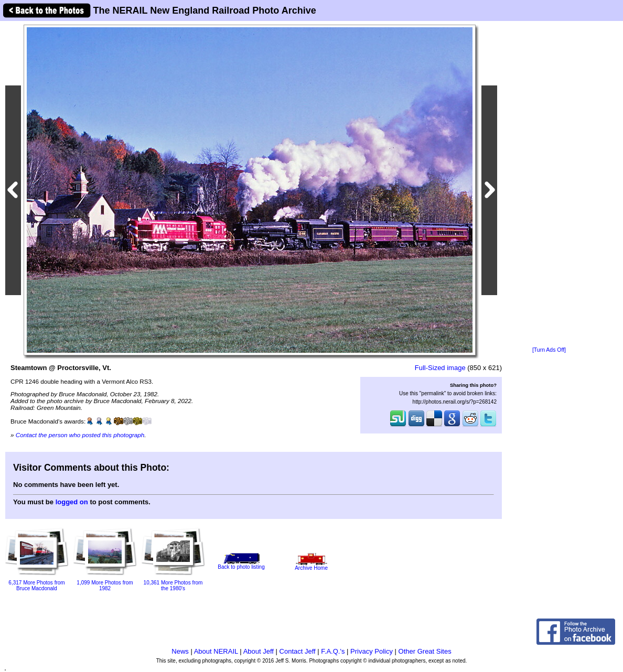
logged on (72, 502)
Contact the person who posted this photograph (80, 435)
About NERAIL (216, 651)
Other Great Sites (425, 651)
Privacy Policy (372, 651)
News (180, 651)
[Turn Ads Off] (549, 350)
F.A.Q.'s (333, 651)
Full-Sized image (440, 368)
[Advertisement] (549, 185)
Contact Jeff (298, 651)
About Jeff (259, 651)
